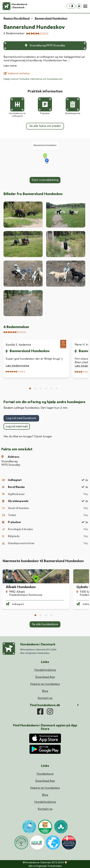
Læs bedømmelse (17, 366)
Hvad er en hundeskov (45, 788)
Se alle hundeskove (45, 624)
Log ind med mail (17, 427)
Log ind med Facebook (21, 418)
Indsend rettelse (17, 74)
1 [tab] (30, 388)
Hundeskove (45, 774)
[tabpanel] (36, 359)
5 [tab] (51, 388)
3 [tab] (41, 388)
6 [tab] (57, 388)
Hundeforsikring (45, 802)
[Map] (45, 156)
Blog (45, 795)
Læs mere (10, 66)
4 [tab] (46, 388)
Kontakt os (45, 809)
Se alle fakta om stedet (45, 126)
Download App (45, 781)
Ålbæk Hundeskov (21, 587)
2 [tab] (35, 388)
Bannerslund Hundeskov (30, 351)
